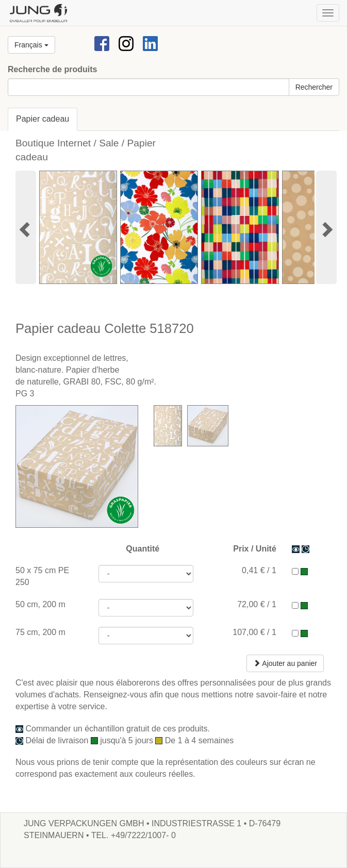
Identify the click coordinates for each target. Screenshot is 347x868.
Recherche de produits (52, 69)
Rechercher (314, 87)
